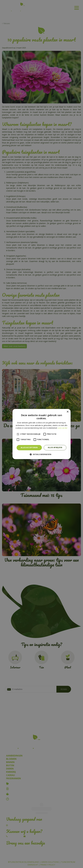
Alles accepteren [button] (29, 447)
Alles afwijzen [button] (55, 447)
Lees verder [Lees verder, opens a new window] (63, 428)
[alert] (41, 434)
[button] (41, 454)
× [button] (68, 412)
